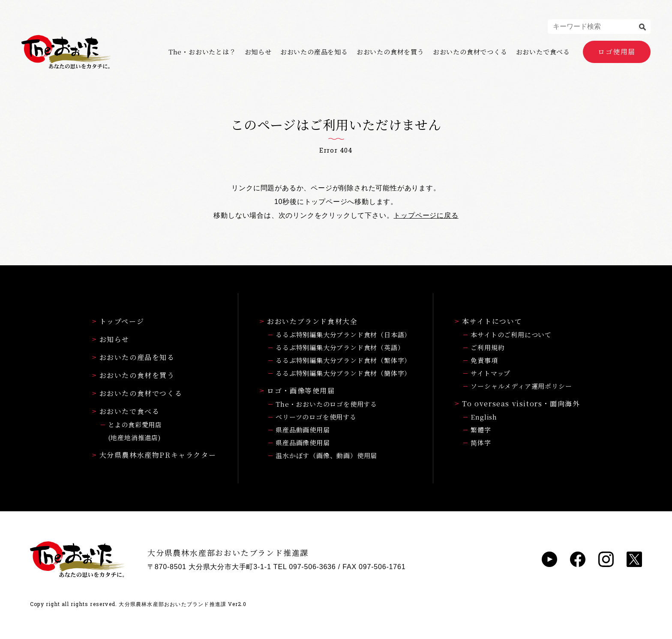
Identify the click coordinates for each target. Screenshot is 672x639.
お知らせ (258, 52)
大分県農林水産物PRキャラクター (154, 455)
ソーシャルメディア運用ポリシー (521, 386)
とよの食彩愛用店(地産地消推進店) (135, 431)
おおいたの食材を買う (390, 52)
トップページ (118, 321)
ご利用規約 (487, 347)
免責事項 (484, 360)
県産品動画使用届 (303, 430)
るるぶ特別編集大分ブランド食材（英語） (340, 347)
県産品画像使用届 (303, 442)
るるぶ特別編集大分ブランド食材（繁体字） (343, 360)
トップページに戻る (426, 215)
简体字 (481, 442)
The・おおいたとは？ (202, 52)
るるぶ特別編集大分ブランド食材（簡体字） (343, 373)
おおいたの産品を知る (314, 52)
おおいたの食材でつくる (470, 52)
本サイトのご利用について (511, 334)
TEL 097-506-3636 (305, 567)
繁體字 (481, 430)
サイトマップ (490, 373)
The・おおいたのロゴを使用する (326, 404)
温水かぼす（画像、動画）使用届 (326, 455)
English (484, 417)
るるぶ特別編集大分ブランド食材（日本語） (343, 334)
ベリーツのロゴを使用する (316, 417)
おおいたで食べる (543, 52)
